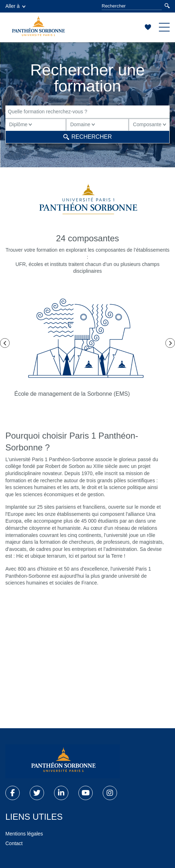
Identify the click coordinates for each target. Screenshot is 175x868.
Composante (150, 124)
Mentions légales (24, 834)
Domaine (82, 124)
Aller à (15, 6)
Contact (14, 843)
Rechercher (88, 137)
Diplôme (21, 124)
